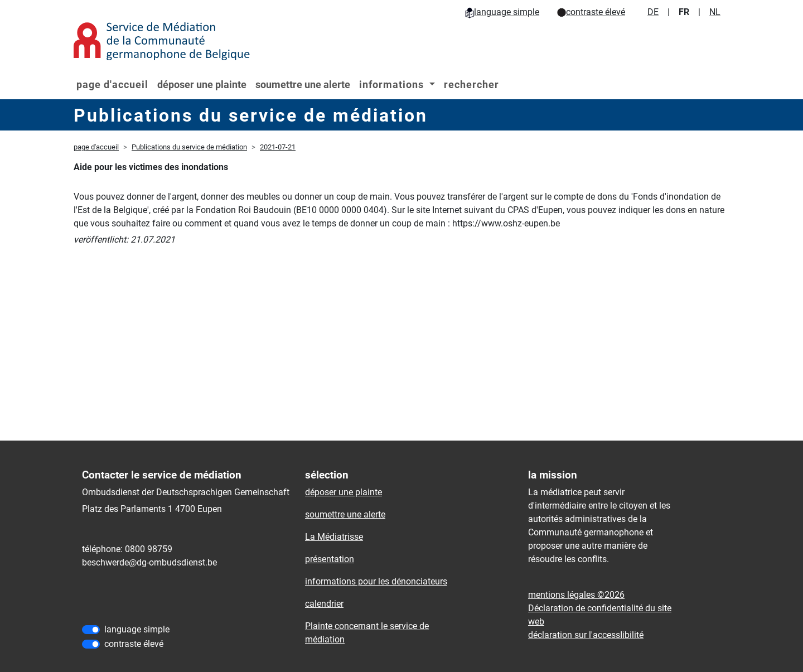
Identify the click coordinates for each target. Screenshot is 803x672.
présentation (330, 559)
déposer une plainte (202, 84)
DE (653, 12)
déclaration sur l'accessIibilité (586, 635)
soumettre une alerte (303, 84)
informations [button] (393, 84)
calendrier (324, 604)
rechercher (471, 84)
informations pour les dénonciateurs (376, 581)
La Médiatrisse (334, 537)
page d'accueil (112, 84)
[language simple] (91, 630)
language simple (502, 12)
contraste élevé (591, 12)
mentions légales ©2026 (576, 595)
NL (715, 12)
